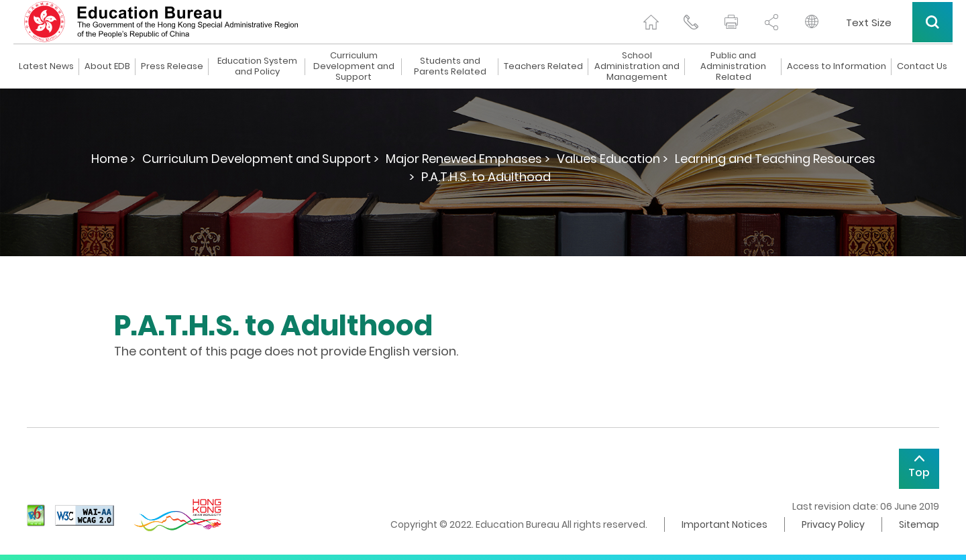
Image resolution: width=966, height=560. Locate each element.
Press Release (172, 66)
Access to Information (837, 66)
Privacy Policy (833, 524)
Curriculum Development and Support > (261, 159)
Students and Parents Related (450, 66)
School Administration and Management (637, 66)
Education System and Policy (257, 66)
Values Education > (612, 159)
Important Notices (724, 524)
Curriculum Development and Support (354, 66)
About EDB (107, 66)
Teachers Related (543, 66)
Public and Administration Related (733, 66)
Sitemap (919, 524)
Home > (113, 159)
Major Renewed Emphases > (468, 159)
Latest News (46, 66)
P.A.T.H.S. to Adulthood (486, 177)
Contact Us (922, 66)
